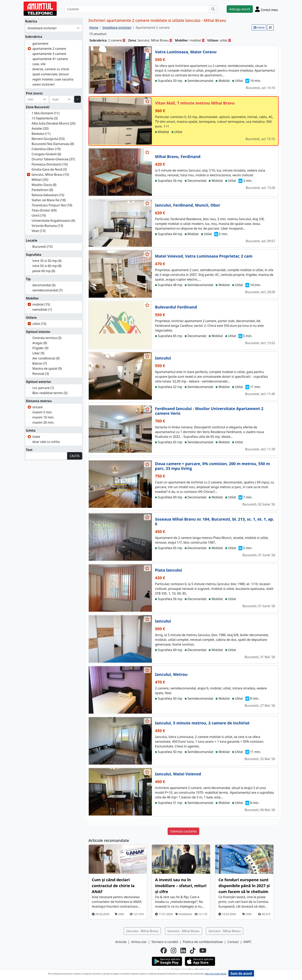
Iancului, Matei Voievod (178, 774)
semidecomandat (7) (48, 290)
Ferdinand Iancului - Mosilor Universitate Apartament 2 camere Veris (209, 411)
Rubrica (31, 21)
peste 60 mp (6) (44, 271)
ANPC (248, 942)
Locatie (32, 240)
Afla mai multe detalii (216, 974)
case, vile (39, 64)
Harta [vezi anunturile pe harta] (259, 27)
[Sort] (270, 27)
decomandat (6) (44, 285)
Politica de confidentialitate (203, 942)
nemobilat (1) (42, 309)
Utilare (31, 318)
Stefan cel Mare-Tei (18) (49, 200)
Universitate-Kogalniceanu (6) (53, 221)
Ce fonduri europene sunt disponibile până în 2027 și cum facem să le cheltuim (244, 886)
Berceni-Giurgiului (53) (48, 139)
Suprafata (34, 255)
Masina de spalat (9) (47, 369)
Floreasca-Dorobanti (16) (50, 164)
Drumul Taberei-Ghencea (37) (53, 159)
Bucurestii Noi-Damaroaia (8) (53, 144)
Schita (31, 430)
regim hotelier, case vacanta (53, 79)
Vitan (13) (39, 231)
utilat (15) (39, 324)
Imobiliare (184, 914)
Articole (121, 942)
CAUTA (75, 456)
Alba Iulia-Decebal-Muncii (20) (54, 123)
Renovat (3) (41, 374)
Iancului (163, 358)
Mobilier (32, 298)
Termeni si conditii (165, 942)
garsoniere (40, 43)
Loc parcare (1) (43, 388)
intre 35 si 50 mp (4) (47, 261)
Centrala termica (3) (47, 338)
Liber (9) (38, 353)
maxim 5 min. (42, 412)
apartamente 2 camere (49, 49)
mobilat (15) (41, 304)
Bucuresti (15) (43, 247)
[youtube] (203, 950)
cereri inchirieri (44, 84)
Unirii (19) (39, 215)
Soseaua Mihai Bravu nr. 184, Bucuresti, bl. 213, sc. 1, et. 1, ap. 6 (215, 521)
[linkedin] (183, 950)
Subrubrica (34, 37)
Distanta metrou (39, 401)
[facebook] (164, 950)
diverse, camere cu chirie (51, 69)
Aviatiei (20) (40, 128)
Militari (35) (40, 180)
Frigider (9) (40, 348)
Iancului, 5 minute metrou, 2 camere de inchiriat (202, 723)
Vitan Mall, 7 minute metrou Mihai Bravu (195, 103)
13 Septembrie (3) (45, 118)
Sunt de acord (241, 973)
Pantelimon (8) (42, 190)
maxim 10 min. (43, 417)
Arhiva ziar (139, 942)
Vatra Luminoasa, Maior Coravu (186, 52)
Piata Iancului (169, 570)
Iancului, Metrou (171, 674)
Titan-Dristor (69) (44, 210)
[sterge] (124, 40)
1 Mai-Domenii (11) (46, 113)
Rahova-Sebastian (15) (48, 195)
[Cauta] (213, 9)
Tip (28, 279)
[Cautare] (137, 9)
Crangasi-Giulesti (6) (46, 154)
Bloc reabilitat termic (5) (50, 393)
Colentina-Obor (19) (46, 149)
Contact (233, 942)
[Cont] (266, 9)
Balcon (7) (40, 363)
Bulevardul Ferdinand (176, 307)
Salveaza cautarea (183, 831)
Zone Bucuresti (38, 107)
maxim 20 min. (43, 422)
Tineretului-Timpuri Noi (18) (52, 205)
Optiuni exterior (39, 382)
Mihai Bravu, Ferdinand (178, 157)
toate (36, 437)
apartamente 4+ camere (50, 59)
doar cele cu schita (46, 442)
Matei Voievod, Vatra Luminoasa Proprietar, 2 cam (204, 256)
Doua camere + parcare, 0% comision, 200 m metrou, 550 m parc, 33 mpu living (212, 466)
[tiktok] (193, 950)
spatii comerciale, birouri (51, 74)
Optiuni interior (38, 332)
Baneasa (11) (41, 134)
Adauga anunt (240, 9)
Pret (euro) (34, 93)
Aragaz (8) (40, 343)
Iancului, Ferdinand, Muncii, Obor (188, 205)
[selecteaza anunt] (147, 50)
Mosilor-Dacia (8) (44, 185)
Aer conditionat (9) (46, 358)
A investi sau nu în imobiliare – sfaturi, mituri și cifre (181, 886)
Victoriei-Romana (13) (47, 226)
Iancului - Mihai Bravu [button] (142, 931)
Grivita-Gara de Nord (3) (49, 169)
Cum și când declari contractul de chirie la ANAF (113, 886)
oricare (38, 407)
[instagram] (174, 950)
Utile (119, 914)
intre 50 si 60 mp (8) (47, 266)
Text (29, 450)
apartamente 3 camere (49, 54)
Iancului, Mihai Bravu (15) (50, 175)
